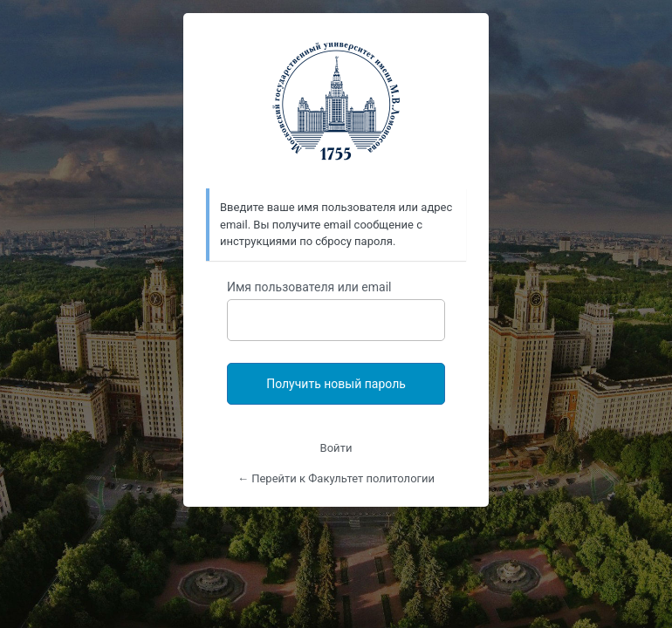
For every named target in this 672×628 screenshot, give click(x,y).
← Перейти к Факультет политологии (336, 478)
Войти (336, 448)
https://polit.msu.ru (336, 101)
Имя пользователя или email (309, 287)
